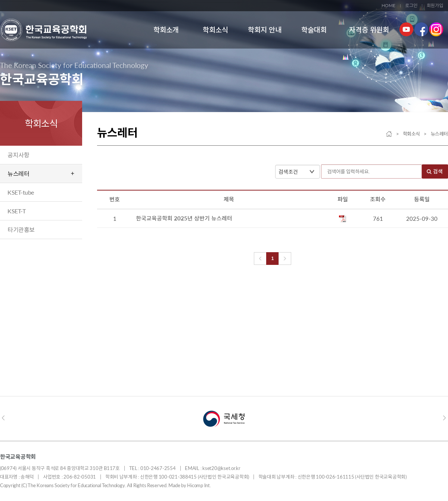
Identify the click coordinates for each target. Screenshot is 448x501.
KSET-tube (21, 192)
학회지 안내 (265, 30)
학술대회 (314, 30)
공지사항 (18, 155)
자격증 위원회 (369, 30)
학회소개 (166, 30)
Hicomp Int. (199, 485)
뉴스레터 (18, 174)
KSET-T (16, 211)
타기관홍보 (21, 230)
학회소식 (215, 30)
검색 (438, 172)
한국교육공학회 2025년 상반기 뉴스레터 (185, 219)
